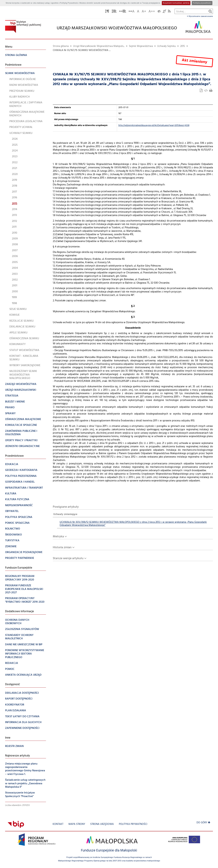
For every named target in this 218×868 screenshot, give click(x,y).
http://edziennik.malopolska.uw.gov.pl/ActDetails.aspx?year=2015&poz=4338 (154, 125)
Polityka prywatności (202, 3)
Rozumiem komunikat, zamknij (176, 3)
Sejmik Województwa (141, 46)
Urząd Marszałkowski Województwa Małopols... (99, 46)
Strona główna (61, 46)
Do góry (203, 823)
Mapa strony (77, 824)
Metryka (58, 537)
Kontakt (58, 824)
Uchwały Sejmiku (166, 46)
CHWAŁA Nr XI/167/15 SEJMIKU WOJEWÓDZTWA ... (82, 50)
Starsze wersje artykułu (68, 558)
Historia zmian (62, 547)
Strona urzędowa (102, 824)
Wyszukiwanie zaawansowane (200, 16)
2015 (183, 46)
